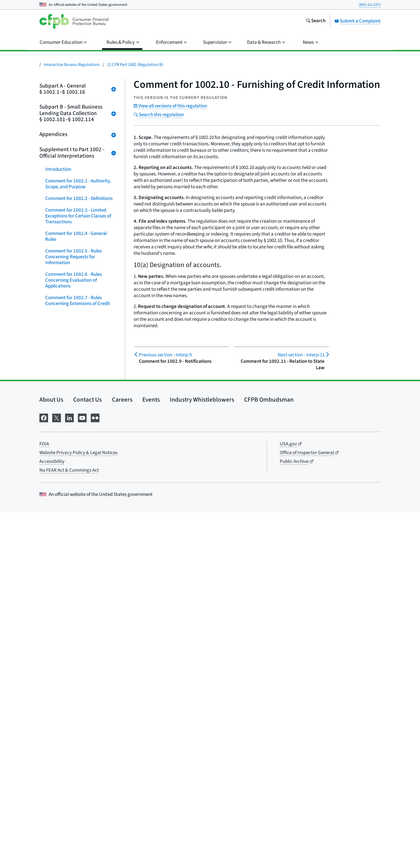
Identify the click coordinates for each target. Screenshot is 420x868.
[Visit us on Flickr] (95, 773)
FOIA (44, 800)
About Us (51, 755)
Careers (122, 755)
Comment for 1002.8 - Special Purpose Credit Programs (75, 318)
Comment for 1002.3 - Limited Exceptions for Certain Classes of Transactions (78, 216)
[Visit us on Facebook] (44, 773)
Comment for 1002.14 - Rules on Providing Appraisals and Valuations (78, 432)
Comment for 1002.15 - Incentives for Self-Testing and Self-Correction (80, 455)
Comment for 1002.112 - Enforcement (70, 686)
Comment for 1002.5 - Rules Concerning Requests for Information (73, 257)
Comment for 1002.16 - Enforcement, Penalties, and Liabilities (74, 479)
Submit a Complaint (358, 21)
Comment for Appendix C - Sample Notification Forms (80, 727)
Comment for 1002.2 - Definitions (79, 198)
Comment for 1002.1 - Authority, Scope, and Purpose (78, 184)
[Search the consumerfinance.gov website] (316, 21)
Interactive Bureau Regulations (72, 65)
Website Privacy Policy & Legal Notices (78, 808)
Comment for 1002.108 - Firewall (79, 613)
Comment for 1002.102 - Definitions (70, 499)
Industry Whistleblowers (202, 755)
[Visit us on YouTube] (82, 773)
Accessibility (52, 817)
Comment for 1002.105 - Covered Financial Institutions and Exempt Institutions (79, 560)
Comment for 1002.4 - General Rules (76, 236)
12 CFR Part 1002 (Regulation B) (135, 65)
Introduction (58, 169)
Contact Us (87, 755)
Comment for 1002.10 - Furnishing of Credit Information (80, 353)
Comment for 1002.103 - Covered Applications (79, 517)
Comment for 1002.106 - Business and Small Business (79, 581)
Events (151, 755)
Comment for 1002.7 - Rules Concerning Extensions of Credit (78, 301)
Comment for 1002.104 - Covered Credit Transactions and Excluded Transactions (79, 537)
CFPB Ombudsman (269, 755)
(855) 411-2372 (370, 5)
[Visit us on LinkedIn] (69, 773)
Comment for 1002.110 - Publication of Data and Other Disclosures (76, 648)
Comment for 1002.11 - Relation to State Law (80, 371)
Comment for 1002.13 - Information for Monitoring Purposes (73, 409)
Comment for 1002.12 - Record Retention (77, 388)
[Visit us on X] (57, 773)
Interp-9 (165, 355)
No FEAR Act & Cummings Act (69, 826)
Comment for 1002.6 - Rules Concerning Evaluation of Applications (73, 280)
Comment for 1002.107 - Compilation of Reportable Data (78, 598)
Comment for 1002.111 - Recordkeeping (70, 668)
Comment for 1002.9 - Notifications (68, 336)
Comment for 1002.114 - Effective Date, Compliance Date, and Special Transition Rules (79, 706)
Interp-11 (301, 355)
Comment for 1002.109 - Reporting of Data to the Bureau (78, 628)
